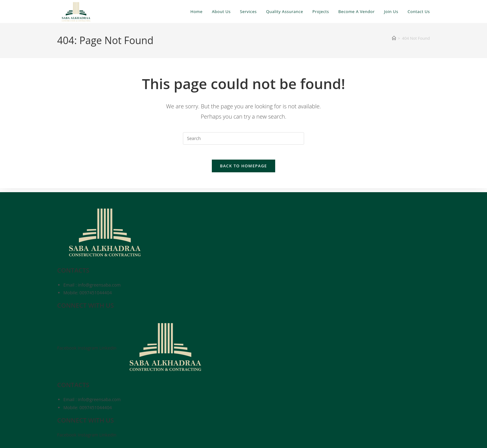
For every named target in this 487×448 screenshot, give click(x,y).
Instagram (89, 348)
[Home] (394, 38)
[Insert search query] (243, 138)
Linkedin (109, 348)
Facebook (67, 348)
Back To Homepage (243, 170)
